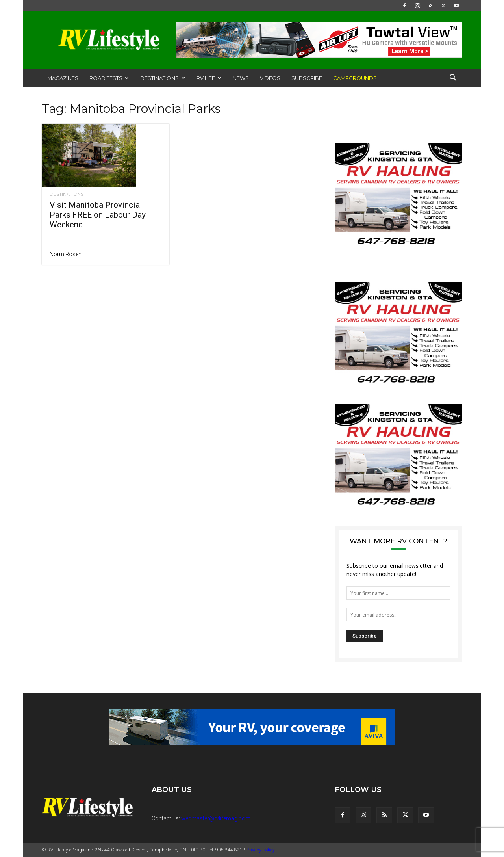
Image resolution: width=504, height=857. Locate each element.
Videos (270, 78)
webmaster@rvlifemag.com (216, 818)
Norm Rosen (66, 254)
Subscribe (307, 78)
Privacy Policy (261, 850)
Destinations (163, 78)
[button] (453, 79)
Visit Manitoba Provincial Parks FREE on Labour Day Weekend (98, 215)
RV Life (209, 78)
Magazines (63, 78)
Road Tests (109, 78)
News (241, 78)
